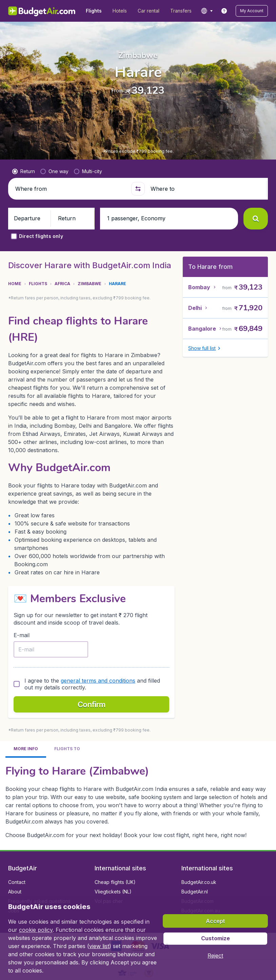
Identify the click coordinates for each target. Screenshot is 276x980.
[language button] (207, 11)
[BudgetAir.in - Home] (42, 11)
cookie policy (36, 930)
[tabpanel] (138, 669)
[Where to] (206, 189)
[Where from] (70, 189)
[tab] (26, 617)
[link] (224, 11)
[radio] (24, 171)
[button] (252, 11)
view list (99, 946)
